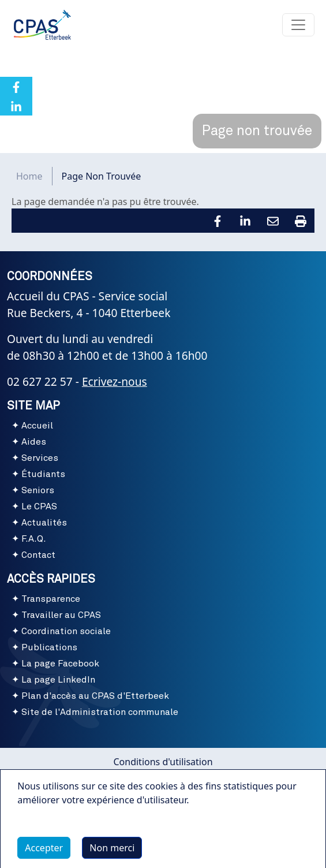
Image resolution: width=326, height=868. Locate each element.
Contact (38, 555)
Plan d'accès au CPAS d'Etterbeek (95, 696)
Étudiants (43, 474)
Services (40, 458)
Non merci (112, 852)
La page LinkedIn (58, 680)
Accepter (44, 852)
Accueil (37, 426)
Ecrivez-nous (115, 381)
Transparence (51, 599)
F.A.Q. (34, 539)
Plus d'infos (54, 830)
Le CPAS (39, 506)
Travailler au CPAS (61, 615)
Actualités (44, 523)
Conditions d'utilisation (163, 762)
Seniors (38, 490)
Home (29, 176)
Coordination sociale (66, 631)
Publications (49, 647)
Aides (34, 442)
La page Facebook (60, 664)
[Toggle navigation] (298, 25)
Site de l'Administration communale (100, 712)
